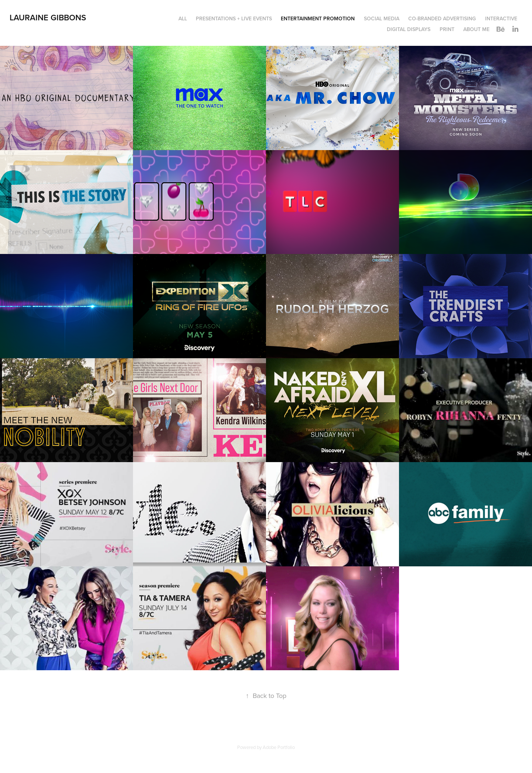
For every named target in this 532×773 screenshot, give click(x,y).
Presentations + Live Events (234, 18)
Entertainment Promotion (318, 18)
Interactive (501, 18)
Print (447, 29)
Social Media (382, 18)
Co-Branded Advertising (442, 18)
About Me (476, 29)
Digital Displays (409, 29)
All (183, 18)
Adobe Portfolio (279, 747)
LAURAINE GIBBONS (48, 17)
